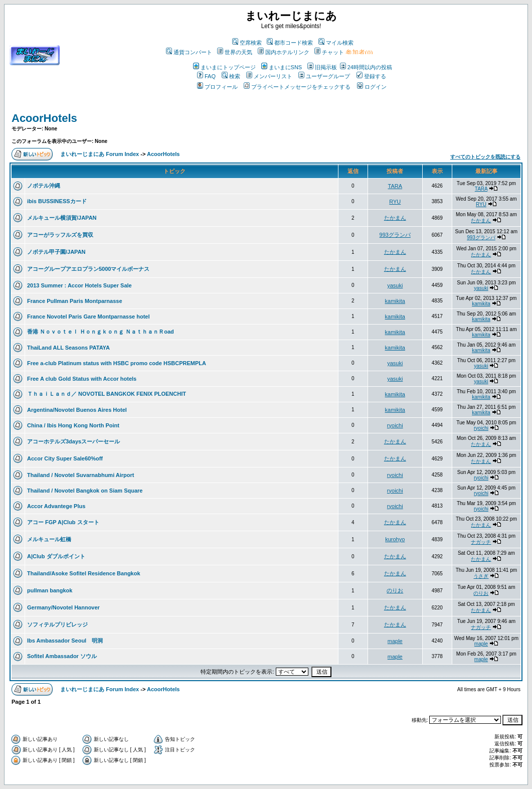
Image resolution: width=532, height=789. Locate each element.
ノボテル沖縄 (44, 186)
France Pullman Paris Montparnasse (75, 301)
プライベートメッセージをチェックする (297, 87)
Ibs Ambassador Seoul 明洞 (65, 641)
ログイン (372, 87)
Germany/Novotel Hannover (63, 607)
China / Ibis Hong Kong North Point (73, 425)
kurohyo (395, 539)
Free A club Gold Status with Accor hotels (82, 379)
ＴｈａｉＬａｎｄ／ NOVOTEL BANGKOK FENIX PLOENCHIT (107, 394)
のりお (395, 590)
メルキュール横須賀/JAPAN (62, 218)
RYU (395, 202)
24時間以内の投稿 (366, 67)
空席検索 (247, 43)
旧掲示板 (322, 67)
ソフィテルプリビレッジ (57, 624)
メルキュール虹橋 (49, 539)
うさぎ (481, 576)
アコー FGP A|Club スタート (63, 522)
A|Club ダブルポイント (56, 556)
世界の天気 (235, 52)
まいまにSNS (282, 67)
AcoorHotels (44, 118)
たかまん (395, 218)
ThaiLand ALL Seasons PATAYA (68, 348)
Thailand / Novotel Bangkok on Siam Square (85, 491)
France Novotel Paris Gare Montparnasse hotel (88, 317)
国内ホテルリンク (284, 52)
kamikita (395, 301)
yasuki (395, 285)
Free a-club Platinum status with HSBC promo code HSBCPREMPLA (117, 363)
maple (395, 641)
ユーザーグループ (324, 76)
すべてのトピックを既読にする (485, 157)
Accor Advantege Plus (56, 506)
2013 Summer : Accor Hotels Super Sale (79, 285)
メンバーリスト (269, 76)
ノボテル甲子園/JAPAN (56, 252)
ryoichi (395, 425)
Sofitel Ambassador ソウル (62, 656)
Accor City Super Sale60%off (65, 458)
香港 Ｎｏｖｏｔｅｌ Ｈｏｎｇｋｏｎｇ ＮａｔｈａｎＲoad (101, 332)
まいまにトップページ (224, 67)
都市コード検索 (290, 43)
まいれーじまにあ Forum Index (100, 154)
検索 (231, 76)
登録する (371, 76)
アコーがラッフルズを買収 (60, 235)
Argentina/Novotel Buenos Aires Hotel (77, 410)
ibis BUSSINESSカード (57, 201)
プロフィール (217, 87)
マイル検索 (336, 43)
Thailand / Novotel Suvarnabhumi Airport (81, 475)
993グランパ (395, 235)
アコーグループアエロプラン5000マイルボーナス (88, 269)
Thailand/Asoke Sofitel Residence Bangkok (84, 573)
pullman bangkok (50, 590)
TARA (395, 186)
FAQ (206, 76)
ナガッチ (481, 542)
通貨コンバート (189, 52)
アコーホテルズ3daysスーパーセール (73, 441)
